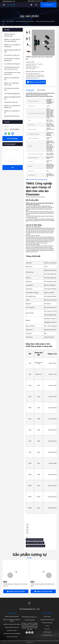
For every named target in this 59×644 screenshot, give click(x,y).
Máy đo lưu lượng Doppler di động (35, 543)
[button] (10, 575)
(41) (12, 73)
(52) (12, 60)
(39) (12, 94)
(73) (12, 55)
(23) (12, 64)
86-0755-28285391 (51, 1)
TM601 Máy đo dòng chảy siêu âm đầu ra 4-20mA (43, 585)
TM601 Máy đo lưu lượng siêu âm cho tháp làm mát (15, 585)
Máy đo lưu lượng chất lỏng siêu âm (35, 546)
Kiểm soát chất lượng (47, 623)
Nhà (3, 21)
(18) (11, 102)
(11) (12, 107)
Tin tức (47, 626)
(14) (12, 68)
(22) (12, 40)
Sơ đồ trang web (47, 632)
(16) (12, 89)
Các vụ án (47, 629)
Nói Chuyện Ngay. (49, 5)
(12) (11, 84)
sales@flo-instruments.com (36, 1)
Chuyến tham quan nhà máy (47, 620)
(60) (10, 35)
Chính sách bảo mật (47, 635)
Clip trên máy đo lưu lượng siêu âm (25, 21)
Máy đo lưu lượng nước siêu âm (35, 540)
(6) (12, 112)
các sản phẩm (10, 21)
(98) (13, 51)
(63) (12, 79)
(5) (12, 116)
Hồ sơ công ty (47, 617)
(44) (12, 46)
